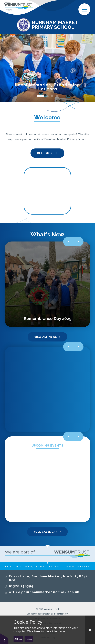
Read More (46, 153)
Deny (29, 639)
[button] (4, 638)
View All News (46, 337)
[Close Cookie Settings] (90, 630)
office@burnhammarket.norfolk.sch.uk (44, 592)
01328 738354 (21, 586)
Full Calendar (46, 532)
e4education (61, 614)
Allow (18, 639)
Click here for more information (47, 631)
